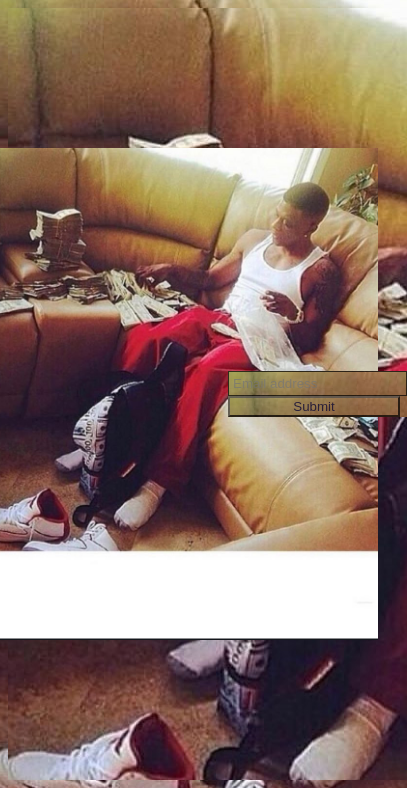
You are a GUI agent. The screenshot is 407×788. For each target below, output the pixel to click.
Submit (313, 406)
